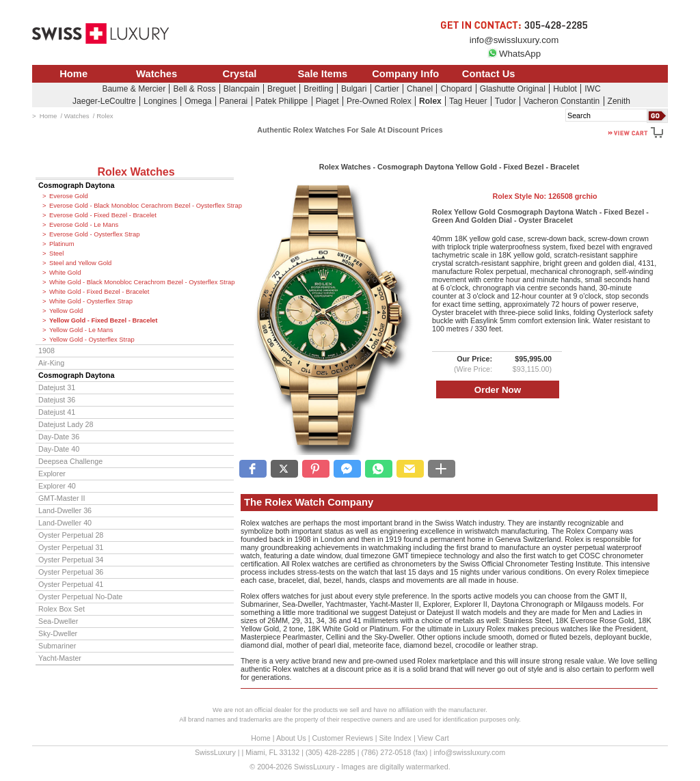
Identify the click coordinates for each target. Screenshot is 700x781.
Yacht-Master (60, 658)
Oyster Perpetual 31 (71, 547)
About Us (291, 738)
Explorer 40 (57, 486)
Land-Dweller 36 (65, 510)
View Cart (433, 738)
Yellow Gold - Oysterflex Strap (92, 340)
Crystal (240, 74)
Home (73, 74)
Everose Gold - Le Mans (84, 225)
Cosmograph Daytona (76, 185)
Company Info (405, 74)
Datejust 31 (57, 387)
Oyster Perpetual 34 (71, 560)
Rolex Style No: (544, 196)
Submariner (57, 646)
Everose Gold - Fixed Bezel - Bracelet (103, 215)
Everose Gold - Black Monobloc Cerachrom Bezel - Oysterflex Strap (142, 206)
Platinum (62, 244)
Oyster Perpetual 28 (71, 535)
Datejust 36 (57, 400)
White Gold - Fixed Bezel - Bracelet (99, 292)
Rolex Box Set (62, 609)
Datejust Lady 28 (66, 424)
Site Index (395, 738)
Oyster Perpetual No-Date (80, 597)
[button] (253, 469)
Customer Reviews (342, 738)
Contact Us (489, 74)
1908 (46, 351)
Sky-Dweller (58, 633)
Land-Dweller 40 (65, 523)
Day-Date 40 (59, 449)
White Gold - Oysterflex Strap (91, 301)
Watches (157, 74)
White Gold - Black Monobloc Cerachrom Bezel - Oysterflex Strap (142, 282)
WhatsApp (514, 54)
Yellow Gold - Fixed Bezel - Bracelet (103, 320)
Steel (56, 254)
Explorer (52, 474)
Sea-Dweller (58, 621)
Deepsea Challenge (70, 461)
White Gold (65, 273)
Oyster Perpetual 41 (71, 584)
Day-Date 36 (59, 437)
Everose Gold (69, 196)
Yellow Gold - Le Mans (81, 330)
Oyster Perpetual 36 (71, 572)
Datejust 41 (57, 412)
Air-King (51, 363)
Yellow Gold (66, 311)
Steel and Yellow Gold (80, 263)
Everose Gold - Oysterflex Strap (94, 234)
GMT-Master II (62, 498)
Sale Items (322, 74)
